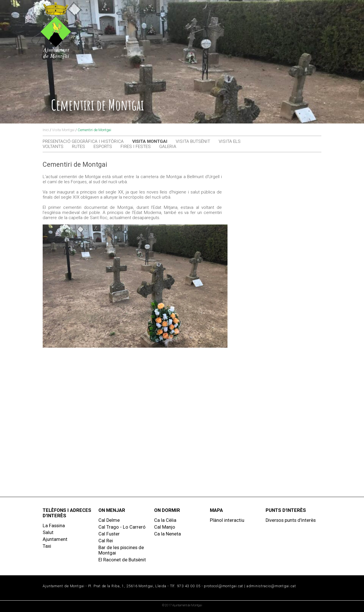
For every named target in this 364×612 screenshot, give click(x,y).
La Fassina (54, 526)
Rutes (78, 147)
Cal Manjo (165, 527)
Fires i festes (136, 147)
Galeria (168, 147)
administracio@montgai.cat (271, 586)
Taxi (47, 546)
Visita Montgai (63, 130)
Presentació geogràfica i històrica (83, 141)
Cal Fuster (109, 534)
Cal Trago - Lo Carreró (122, 527)
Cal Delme (109, 520)
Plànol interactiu (227, 520)
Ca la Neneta (167, 534)
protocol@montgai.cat (224, 586)
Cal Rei (106, 541)
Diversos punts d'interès (291, 520)
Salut (48, 532)
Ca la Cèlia (165, 520)
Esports (103, 147)
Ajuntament (55, 539)
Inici (46, 130)
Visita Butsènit (193, 141)
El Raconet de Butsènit (122, 560)
